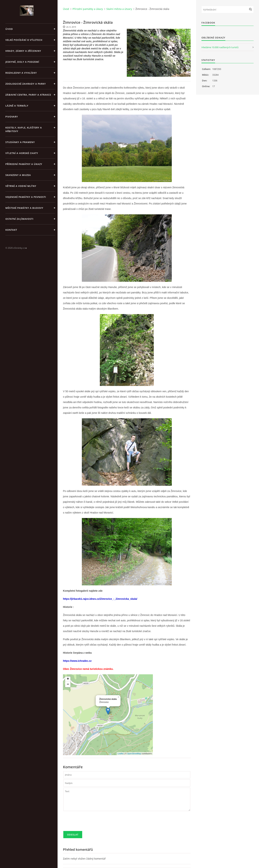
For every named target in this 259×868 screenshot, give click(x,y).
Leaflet (121, 754)
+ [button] (68, 679)
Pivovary (12, 117)
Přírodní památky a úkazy (24, 164)
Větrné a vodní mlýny (21, 186)
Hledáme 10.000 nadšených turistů (220, 47)
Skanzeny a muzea (18, 175)
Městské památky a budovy (24, 208)
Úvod (9, 29)
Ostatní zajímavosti (19, 219)
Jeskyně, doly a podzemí (22, 62)
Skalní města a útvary (119, 9)
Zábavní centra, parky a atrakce (28, 95)
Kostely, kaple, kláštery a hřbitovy (24, 129)
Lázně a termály (17, 106)
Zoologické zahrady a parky (26, 84)
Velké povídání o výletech (24, 40)
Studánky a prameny (20, 142)
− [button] (68, 685)
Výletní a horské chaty (22, 153)
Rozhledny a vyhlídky (21, 73)
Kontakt (11, 230)
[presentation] (91, 823)
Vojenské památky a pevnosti (26, 197)
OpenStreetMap (134, 754)
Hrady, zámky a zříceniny (23, 51)
